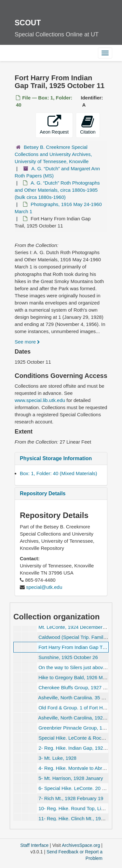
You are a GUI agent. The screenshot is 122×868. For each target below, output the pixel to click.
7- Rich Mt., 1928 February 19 (71, 798)
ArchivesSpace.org (81, 845)
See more (27, 342)
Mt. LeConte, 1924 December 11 (74, 627)
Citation (88, 125)
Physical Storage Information (56, 458)
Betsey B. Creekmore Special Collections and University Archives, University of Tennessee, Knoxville (53, 154)
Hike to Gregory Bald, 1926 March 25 (79, 677)
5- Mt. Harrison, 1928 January (71, 778)
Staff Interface (34, 845)
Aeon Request (54, 125)
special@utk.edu (44, 587)
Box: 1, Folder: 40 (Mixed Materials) (59, 473)
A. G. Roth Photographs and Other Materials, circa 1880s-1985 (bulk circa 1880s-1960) (57, 190)
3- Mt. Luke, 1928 (57, 758)
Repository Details (43, 493)
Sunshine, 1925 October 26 (68, 657)
